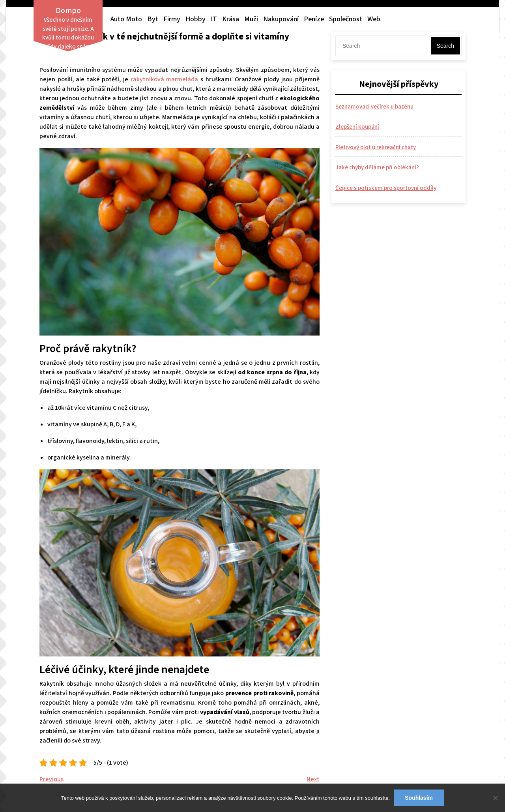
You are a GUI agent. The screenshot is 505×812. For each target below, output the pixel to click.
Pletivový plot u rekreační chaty (376, 147)
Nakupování (281, 19)
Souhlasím (419, 798)
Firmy (172, 19)
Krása (231, 19)
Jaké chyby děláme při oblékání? (377, 168)
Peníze (314, 19)
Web (374, 19)
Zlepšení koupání (357, 127)
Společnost (346, 19)
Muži (251, 19)
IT (214, 19)
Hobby (195, 19)
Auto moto (126, 19)
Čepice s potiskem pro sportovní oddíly (386, 188)
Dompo (68, 11)
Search (445, 46)
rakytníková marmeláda (165, 79)
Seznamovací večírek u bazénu (374, 107)
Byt (153, 19)
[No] (495, 798)
